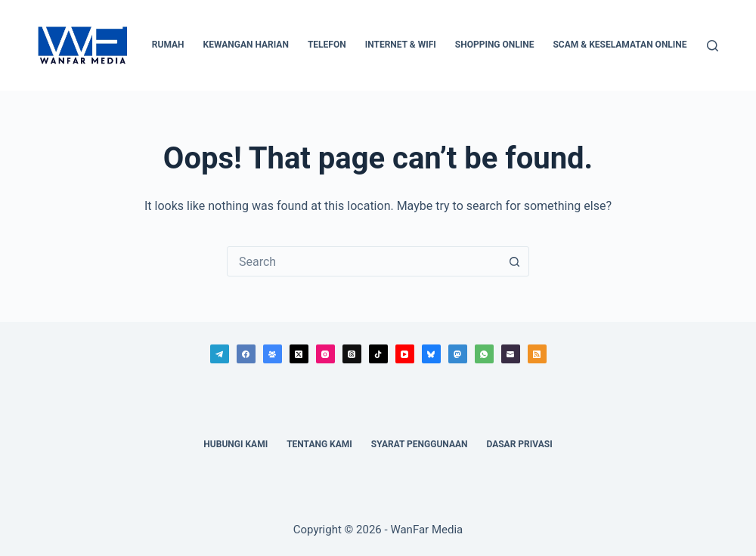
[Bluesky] (431, 354)
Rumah (168, 45)
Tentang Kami (319, 444)
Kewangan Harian (246, 45)
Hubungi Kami (235, 444)
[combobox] (364, 261)
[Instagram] (325, 354)
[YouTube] (405, 354)
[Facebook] (246, 354)
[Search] (713, 46)
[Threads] (352, 354)
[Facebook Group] (273, 354)
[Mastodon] (458, 354)
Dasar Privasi (519, 444)
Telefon (327, 45)
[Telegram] (220, 354)
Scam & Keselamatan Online (620, 45)
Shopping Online (495, 45)
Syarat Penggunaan (420, 444)
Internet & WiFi (401, 45)
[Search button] (514, 261)
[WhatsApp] (484, 354)
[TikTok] (378, 354)
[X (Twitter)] (299, 354)
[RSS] (537, 354)
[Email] (511, 354)
